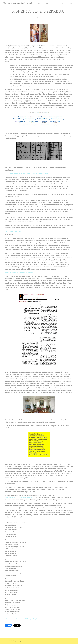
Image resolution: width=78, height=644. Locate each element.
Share (8, 625)
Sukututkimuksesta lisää (14, 231)
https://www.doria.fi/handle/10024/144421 (19, 498)
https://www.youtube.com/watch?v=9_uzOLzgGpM (22, 619)
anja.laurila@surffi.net (20, 641)
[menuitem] (42, 3)
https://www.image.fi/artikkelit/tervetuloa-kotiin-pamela (29, 174)
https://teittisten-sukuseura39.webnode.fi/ (19, 273)
